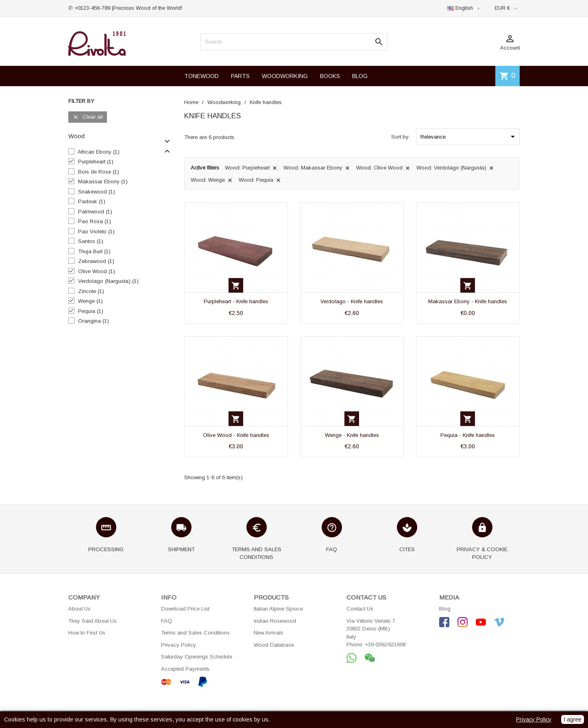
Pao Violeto (96, 231)
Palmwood (95, 212)
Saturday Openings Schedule (197, 657)
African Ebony (99, 152)
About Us (79, 609)
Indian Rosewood (275, 621)
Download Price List (185, 609)
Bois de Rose (99, 172)
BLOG (360, 76)
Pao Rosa (95, 221)
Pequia (91, 311)
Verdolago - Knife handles (352, 301)
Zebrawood (96, 261)
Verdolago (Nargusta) (108, 281)
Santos (91, 241)
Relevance (469, 137)
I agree (573, 719)
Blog (445, 609)
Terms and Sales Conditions (195, 633)
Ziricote (91, 291)
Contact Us (360, 609)
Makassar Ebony (103, 181)
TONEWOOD (201, 76)
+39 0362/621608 (385, 644)
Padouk (92, 201)
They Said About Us (93, 621)
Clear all (88, 117)
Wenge (90, 301)
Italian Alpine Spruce (278, 609)
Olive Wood (97, 271)
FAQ (167, 621)
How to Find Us (87, 633)
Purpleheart (96, 162)
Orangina (94, 321)
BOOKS (330, 76)
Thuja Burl (94, 251)
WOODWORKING (285, 76)
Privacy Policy (179, 645)
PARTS (240, 76)
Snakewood (97, 192)
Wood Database (274, 645)
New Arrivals (269, 633)
